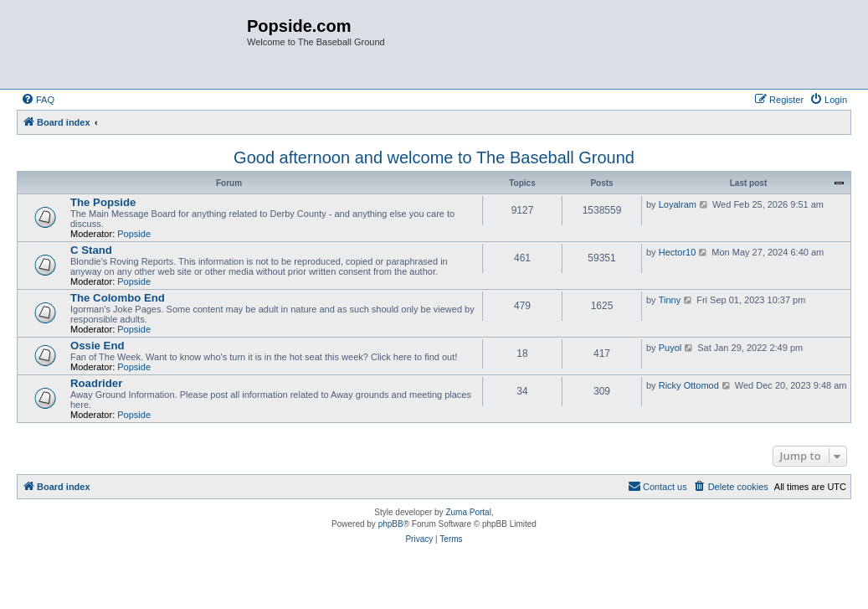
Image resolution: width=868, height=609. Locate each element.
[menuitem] (38, 100)
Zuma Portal (468, 512)
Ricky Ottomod (689, 385)
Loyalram (678, 204)
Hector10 (678, 252)
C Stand (91, 250)
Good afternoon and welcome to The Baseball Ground (434, 157)
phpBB (391, 524)
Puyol (670, 348)
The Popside (103, 202)
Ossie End (98, 346)
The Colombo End (118, 298)
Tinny (670, 300)
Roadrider (96, 383)
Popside (134, 234)
